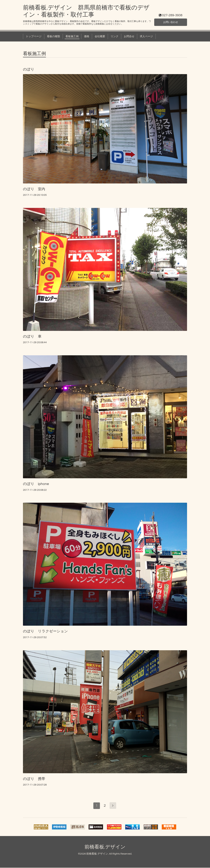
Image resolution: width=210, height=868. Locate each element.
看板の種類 (53, 36)
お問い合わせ (171, 22)
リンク (115, 36)
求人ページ (146, 36)
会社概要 (100, 36)
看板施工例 (72, 36)
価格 (87, 36)
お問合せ (129, 36)
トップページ (34, 36)
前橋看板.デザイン (105, 847)
